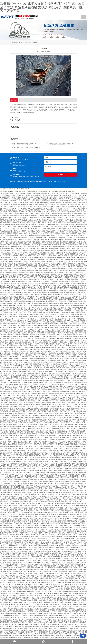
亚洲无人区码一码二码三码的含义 (26, 271)
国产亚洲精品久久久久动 (39, 467)
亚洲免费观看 (29, 592)
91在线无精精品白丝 (77, 575)
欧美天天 (57, 500)
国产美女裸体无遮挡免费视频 (52, 228)
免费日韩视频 (74, 296)
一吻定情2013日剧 (44, 406)
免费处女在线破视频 (28, 298)
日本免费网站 (76, 465)
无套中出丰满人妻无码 (77, 616)
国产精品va (43, 570)
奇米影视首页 (70, 504)
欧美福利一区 (64, 399)
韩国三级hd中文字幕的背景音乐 (52, 428)
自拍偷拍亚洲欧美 (53, 249)
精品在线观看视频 (78, 483)
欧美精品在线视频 (74, 304)
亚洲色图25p (43, 610)
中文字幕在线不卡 (61, 478)
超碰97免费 (63, 427)
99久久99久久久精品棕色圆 (10, 377)
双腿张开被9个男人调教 (44, 520)
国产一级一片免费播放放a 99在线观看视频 (53, 595)
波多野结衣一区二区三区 (18, 526)
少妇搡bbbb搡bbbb (53, 283)
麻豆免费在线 (30, 427)
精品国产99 (76, 381)
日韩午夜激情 (55, 557)
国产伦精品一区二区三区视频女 (31, 353)
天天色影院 (52, 305)
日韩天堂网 (51, 502)
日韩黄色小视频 (46, 340)
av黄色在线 (59, 390)
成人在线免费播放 (8, 601)
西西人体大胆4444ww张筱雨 (61, 282)
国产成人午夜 (23, 195)
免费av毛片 (6, 432)
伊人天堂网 (80, 487)
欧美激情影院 (30, 526)
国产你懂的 (4, 232)
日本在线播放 (54, 364)
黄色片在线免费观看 (66, 603)
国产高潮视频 (61, 329)
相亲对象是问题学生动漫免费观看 (75, 469)
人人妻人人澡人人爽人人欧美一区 (42, 269)
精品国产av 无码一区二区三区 (28, 560)
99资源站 (10, 581)
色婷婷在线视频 (26, 245)
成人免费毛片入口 (7, 307)
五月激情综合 (29, 443)
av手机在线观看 (52, 516)
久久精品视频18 (11, 212)
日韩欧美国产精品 (27, 335)
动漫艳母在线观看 (40, 458)
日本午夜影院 (49, 333)
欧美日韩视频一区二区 (15, 359)
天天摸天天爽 (53, 337)
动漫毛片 (6, 605)
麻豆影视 (32, 261)
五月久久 (18, 408)
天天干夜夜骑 (73, 360)
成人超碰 (53, 322)
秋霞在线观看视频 (51, 271)
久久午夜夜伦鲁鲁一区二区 (30, 263)
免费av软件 (71, 557)
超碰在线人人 (32, 381)
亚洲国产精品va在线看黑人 (74, 430)
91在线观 (66, 555)
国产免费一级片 (15, 221)
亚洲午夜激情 (52, 610)
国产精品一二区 (82, 555)
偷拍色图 (57, 287)
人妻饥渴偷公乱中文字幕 (39, 243)
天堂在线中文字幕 (58, 559)
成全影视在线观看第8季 (65, 511)
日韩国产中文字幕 (77, 450)
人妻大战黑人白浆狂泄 (65, 533)
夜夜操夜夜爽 (6, 296)
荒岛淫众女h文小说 (22, 212)
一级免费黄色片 (80, 215)
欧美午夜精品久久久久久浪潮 (55, 256)
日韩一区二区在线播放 (24, 215)
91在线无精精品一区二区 (7, 520)
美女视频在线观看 (79, 283)
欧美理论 (69, 564)
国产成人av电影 (32, 493)
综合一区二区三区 (5, 460)
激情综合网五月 (34, 346)
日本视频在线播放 (13, 230)
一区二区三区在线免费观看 (75, 627)
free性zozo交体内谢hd (18, 320)
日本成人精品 (32, 371)
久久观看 (16, 632)
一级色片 (82, 381)
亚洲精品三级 (66, 228)
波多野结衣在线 (81, 392)
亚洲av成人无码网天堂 (44, 603)
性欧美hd (28, 434)
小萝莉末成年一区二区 (78, 346)
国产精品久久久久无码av (79, 592)
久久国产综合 (57, 605)
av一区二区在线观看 (69, 390)
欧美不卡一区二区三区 (25, 419)
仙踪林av (45, 516)
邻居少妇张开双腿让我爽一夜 (43, 593)
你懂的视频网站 (59, 379)
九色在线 (76, 263)
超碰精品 (75, 605)
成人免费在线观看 (13, 315)
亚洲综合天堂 (23, 395)
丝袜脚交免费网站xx (62, 322)
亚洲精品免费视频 (59, 206)
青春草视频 (14, 390)
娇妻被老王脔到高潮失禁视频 (49, 586)
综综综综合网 (64, 232)
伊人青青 (38, 401)
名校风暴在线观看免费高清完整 (15, 489)
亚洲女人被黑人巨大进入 (24, 555)
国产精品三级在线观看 (62, 313)
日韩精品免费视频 (32, 373)
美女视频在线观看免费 (20, 454)
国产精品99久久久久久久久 (25, 478)
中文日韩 (76, 265)
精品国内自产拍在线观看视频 (9, 463)
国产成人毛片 (31, 608)
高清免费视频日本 (74, 326)
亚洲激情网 (49, 494)
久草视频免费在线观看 (15, 375)
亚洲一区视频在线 (47, 285)
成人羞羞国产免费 (52, 443)
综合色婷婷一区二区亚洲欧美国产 (47, 480)
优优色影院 (38, 293)
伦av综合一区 (24, 564)
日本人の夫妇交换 (14, 300)
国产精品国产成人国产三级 (62, 489)
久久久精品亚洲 (67, 335)
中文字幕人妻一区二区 (49, 382)
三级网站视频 (15, 195)
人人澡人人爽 (80, 439)
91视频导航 (56, 234)
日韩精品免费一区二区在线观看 (9, 412)
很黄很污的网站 (11, 368)
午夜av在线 (27, 586)
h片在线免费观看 (54, 265)
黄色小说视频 (6, 353)
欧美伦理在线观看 (22, 228)
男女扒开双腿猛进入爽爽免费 (58, 487)
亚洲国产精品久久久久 (16, 241)
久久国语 (33, 538)
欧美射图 (14, 460)
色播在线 (15, 210)
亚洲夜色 (65, 278)
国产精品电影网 (20, 507)
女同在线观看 (46, 364)
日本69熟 (58, 467)
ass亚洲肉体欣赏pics (27, 204)
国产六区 (63, 625)
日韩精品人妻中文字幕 (34, 606)
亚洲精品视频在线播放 (27, 619)
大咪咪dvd (22, 592)
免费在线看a (60, 223)
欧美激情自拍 (22, 282)
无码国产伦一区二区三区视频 (13, 397)
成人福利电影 (35, 245)
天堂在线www (67, 210)
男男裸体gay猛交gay (20, 593)
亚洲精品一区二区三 (78, 533)
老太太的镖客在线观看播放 (25, 302)
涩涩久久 (25, 219)
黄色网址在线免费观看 (44, 636)
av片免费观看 (77, 397)
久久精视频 (33, 520)
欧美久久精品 (62, 516)
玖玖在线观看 (53, 599)
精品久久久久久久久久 (51, 511)
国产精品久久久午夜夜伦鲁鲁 (15, 355)
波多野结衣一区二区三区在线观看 (66, 623)
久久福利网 (6, 415)
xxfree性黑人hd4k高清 (12, 406)
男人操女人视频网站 (13, 482)
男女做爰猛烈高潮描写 (38, 630)
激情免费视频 (35, 537)
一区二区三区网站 (11, 595)
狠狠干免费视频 (5, 221)
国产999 (54, 326)
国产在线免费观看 (19, 256)
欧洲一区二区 (44, 599)
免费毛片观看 (50, 302)
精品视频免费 (20, 331)
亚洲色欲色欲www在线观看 (47, 208)
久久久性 (76, 527)
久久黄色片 (34, 206)
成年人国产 (70, 283)
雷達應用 (17, 117)
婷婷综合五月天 (12, 362)
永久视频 (77, 311)
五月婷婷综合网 (28, 197)
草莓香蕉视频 (9, 524)
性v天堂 (8, 278)
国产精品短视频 (82, 491)
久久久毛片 (83, 287)
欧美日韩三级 (15, 283)
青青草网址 (51, 252)
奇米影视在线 (42, 236)
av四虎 (47, 522)
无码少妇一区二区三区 (58, 447)
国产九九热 (51, 355)
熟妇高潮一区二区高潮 (37, 215)
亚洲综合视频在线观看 (65, 197)
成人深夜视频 (61, 315)
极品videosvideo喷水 (70, 348)
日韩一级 (79, 340)
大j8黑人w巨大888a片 (68, 417)
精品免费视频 (20, 272)
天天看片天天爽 (61, 430)
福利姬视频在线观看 (44, 274)
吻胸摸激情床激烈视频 (39, 304)
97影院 (11, 535)
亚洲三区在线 (76, 197)
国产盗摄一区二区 (47, 282)
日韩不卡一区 (48, 493)
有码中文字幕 (35, 214)
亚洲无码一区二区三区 (40, 197)
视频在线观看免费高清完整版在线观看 (43, 419)
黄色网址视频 (12, 557)
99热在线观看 (61, 480)
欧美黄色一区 (76, 581)
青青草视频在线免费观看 (26, 465)
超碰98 (59, 434)
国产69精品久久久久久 (60, 245)
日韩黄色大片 (21, 579)
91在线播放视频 (75, 234)
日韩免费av (70, 472)
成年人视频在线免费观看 (63, 463)
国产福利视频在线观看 (15, 289)
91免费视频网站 (30, 515)
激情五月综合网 (57, 217)
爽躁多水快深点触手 (72, 500)
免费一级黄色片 (48, 280)
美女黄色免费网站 (10, 276)
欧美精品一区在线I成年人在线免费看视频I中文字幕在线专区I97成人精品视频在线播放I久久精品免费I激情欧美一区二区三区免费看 (43, 7)
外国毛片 (28, 577)
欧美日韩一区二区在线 (53, 505)
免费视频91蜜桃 (36, 397)
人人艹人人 (53, 592)
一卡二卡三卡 (30, 593)
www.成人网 (67, 575)
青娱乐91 (79, 278)
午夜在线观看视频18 (16, 452)
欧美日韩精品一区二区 (28, 597)
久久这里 (23, 287)
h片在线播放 (41, 247)
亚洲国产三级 (46, 496)
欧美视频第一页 (21, 432)
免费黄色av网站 (69, 379)
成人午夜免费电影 (32, 311)
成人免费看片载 (25, 482)
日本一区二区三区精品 (11, 419)
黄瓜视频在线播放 (80, 276)
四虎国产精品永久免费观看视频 (14, 274)
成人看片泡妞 (77, 386)
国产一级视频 (59, 485)
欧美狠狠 (81, 428)
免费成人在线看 (22, 469)
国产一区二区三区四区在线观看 (50, 392)
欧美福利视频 (38, 562)
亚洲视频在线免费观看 (7, 287)
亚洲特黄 (58, 502)
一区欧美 (39, 608)
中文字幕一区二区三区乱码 (71, 513)
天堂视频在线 (68, 614)
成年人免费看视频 (49, 373)
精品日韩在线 (72, 566)
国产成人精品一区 (37, 577)
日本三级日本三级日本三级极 (67, 436)
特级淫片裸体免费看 (56, 263)
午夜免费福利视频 (17, 461)
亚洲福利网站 (71, 215)
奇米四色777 (27, 243)
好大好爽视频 (56, 458)
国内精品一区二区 (32, 368)
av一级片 (66, 544)
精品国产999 (73, 285)
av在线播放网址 (9, 414)
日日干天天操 (31, 315)
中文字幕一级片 (51, 582)
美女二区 (62, 236)
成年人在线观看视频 (16, 480)
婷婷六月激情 (68, 370)
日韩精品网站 (80, 520)
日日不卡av (14, 393)
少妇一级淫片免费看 (21, 239)
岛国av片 (61, 370)
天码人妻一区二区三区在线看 (47, 430)
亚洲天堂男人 (73, 555)
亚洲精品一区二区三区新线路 (11, 423)
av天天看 (31, 533)
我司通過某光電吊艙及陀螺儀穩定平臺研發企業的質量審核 (63, 144)
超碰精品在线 (67, 601)
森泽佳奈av (72, 494)
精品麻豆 (70, 386)
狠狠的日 (35, 234)
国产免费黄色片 (42, 450)
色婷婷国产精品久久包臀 (18, 351)
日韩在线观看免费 (44, 410)
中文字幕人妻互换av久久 (68, 434)
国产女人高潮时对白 (53, 427)
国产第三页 (69, 573)
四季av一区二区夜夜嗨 (52, 544)
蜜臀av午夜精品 (49, 489)
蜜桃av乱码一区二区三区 (27, 559)
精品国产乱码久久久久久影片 (48, 346)
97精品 (70, 324)
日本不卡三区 (67, 351)
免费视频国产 (16, 564)
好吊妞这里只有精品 (47, 401)
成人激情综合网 (41, 254)
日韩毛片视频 (44, 425)
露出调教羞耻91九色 (9, 408)
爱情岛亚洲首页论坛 (67, 269)
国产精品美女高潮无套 (7, 293)
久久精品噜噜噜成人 (52, 436)
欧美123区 (27, 274)
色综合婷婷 (60, 456)
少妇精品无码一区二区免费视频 (44, 298)
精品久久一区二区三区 (73, 375)
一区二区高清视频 (57, 351)
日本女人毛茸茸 (18, 203)
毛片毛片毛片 (36, 252)
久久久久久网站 (16, 483)
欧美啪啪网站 (37, 627)
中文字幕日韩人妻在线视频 (50, 370)
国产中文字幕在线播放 (26, 283)
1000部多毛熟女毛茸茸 (30, 327)
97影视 (65, 571)
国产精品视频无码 (75, 366)
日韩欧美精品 (37, 445)
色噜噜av (74, 529)
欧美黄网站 (32, 511)
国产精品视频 (24, 500)
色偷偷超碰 (12, 425)
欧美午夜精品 (82, 524)
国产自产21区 (74, 228)
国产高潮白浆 (32, 524)
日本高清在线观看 (15, 204)
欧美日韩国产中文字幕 (25, 258)
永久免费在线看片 (35, 595)
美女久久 (63, 500)
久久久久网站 (7, 577)
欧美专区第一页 (71, 568)
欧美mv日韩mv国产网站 (77, 344)
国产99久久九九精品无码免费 (73, 452)
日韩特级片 (63, 557)
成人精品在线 (16, 278)
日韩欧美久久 (9, 379)
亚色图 (6, 228)
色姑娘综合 (50, 601)
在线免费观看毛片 (30, 272)
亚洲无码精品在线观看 (13, 559)
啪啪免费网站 (65, 316)
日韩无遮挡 (77, 427)
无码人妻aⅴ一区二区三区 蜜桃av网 (41, 632)
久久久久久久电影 (29, 329)
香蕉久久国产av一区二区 (34, 423)
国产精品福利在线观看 (40, 237)
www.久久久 (15, 544)
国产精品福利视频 (50, 223)
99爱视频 (64, 522)
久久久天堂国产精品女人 (11, 573)
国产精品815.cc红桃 (24, 307)
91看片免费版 (45, 454)
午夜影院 (80, 243)
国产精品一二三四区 (58, 311)
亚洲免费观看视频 (79, 593)
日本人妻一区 (80, 368)
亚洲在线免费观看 (14, 305)
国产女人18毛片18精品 (10, 403)
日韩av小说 (7, 485)
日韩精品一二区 (11, 269)
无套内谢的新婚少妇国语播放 (16, 237)
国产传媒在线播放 (30, 489)
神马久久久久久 (14, 605)
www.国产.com (64, 498)
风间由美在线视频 (72, 638)
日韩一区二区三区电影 (73, 516)
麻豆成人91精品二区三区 (66, 593)
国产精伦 (58, 318)
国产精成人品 (50, 379)
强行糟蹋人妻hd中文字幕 (29, 349)
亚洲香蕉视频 (10, 239)
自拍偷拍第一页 (55, 366)
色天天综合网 (70, 362)
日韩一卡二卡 (70, 329)
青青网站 (7, 225)
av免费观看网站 (11, 638)
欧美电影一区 (46, 638)
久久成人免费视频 (81, 390)
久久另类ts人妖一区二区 (76, 252)
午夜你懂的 (43, 291)
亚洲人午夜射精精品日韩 (7, 427)
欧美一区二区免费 (64, 333)
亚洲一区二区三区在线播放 (67, 388)
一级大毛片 (83, 460)
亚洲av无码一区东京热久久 (37, 491)
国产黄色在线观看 (68, 258)
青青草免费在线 (79, 357)
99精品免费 (40, 472)
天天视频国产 (17, 379)
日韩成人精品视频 (71, 236)
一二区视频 (41, 267)
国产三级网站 (26, 359)
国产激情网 (59, 496)
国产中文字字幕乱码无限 (33, 282)
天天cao (31, 445)
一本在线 (52, 452)
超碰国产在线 (30, 390)
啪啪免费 (22, 401)
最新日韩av (52, 590)
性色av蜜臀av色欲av (49, 548)
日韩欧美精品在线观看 (37, 320)
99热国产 (36, 283)
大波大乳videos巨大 (47, 241)
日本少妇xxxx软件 (22, 260)
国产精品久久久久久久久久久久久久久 (27, 447)
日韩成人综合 (77, 324)
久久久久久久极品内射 (81, 562)
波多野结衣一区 (69, 311)
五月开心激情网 (11, 619)
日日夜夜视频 (74, 342)
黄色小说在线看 (40, 500)
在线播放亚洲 (13, 504)
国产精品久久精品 (8, 518)
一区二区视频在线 (8, 627)
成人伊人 (13, 485)
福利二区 (80, 406)
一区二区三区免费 (14, 311)
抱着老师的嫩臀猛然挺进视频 (57, 293)
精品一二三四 (24, 436)
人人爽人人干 (79, 456)
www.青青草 (6, 215)
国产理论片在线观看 (60, 472)
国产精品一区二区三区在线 (33, 348)
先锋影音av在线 (15, 494)
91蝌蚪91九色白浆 (28, 461)
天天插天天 (12, 271)
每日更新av (67, 518)
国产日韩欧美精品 (17, 392)
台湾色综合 (8, 625)
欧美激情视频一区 (18, 535)
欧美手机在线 (51, 230)
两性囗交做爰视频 (42, 327)
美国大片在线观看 (72, 239)
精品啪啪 (57, 276)
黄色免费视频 (17, 214)
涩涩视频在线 (51, 546)
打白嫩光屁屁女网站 (63, 360)
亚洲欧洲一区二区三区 (72, 625)
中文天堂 (15, 254)
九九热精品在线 (59, 509)
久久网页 (34, 498)
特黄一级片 (3, 206)
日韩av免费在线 (33, 316)
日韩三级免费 (61, 359)
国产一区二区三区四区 (7, 384)
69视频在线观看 (68, 382)
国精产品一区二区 (13, 566)
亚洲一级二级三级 (66, 540)
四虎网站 (26, 360)
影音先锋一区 (46, 377)
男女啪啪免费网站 (51, 573)
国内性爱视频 (61, 599)
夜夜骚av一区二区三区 (10, 260)
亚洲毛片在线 (36, 201)
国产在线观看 (9, 214)
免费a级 (53, 313)
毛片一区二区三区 (8, 256)
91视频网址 (44, 252)
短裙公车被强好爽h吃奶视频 (50, 195)
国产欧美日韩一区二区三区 (11, 553)
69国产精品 (60, 614)
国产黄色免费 (77, 293)
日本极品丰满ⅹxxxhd (23, 370)
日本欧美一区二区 (74, 432)
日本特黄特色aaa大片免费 (16, 340)
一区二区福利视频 (47, 445)
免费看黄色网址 (49, 371)
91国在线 (38, 340)
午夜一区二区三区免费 (26, 249)
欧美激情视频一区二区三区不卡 (58, 199)
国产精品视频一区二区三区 (26, 223)
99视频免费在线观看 (47, 232)
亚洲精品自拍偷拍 (18, 404)
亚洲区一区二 (75, 371)
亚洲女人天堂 (70, 289)
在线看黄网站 (36, 421)
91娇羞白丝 (16, 280)
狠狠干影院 (77, 260)
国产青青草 (41, 333)
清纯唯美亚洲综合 (10, 388)
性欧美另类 (7, 568)
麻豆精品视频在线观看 (34, 232)
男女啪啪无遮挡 (54, 410)
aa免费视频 (79, 535)
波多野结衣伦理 (65, 287)
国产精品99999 (71, 291)
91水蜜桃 (31, 260)
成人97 (29, 201)
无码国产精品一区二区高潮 (30, 338)
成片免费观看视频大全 (27, 278)
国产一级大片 (39, 228)
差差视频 (79, 494)
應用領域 (27, 43)
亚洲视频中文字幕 (34, 610)
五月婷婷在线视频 (81, 291)
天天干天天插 (56, 269)
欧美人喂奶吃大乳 (79, 269)
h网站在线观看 (82, 285)
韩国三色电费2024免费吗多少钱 (17, 450)
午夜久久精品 (66, 305)
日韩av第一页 (82, 553)
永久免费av (79, 634)
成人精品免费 (34, 588)
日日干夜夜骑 (46, 226)
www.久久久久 (46, 621)
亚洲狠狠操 (20, 197)
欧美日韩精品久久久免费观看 (54, 210)
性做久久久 (79, 436)
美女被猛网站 (9, 203)
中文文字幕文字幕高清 (21, 285)
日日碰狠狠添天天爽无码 (7, 571)
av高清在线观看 (82, 373)
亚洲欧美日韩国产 (5, 392)
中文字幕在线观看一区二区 (77, 454)
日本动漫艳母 (71, 204)
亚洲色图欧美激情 (24, 230)
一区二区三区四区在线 (53, 384)
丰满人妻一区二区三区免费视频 (60, 377)
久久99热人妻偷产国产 (13, 502)
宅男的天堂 (26, 199)
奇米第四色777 (46, 515)
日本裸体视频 (42, 540)
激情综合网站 (17, 597)
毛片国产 (17, 357)
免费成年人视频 (36, 586)
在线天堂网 (48, 630)
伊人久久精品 (6, 390)
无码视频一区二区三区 (52, 267)
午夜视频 (28, 546)
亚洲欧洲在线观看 (70, 349)
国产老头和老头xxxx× (79, 203)
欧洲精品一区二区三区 (44, 212)
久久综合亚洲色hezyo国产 (27, 605)
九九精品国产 (61, 606)
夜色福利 (10, 364)
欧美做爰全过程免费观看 (26, 516)
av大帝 (4, 478)
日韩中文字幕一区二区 (66, 265)
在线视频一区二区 (65, 410)
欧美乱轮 (73, 619)
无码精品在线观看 (57, 393)
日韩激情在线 (17, 581)
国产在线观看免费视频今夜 (45, 579)
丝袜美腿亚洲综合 (19, 627)
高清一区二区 (23, 582)
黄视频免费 (38, 531)
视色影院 (45, 293)
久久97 (26, 610)
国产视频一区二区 (58, 575)
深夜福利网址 (72, 628)
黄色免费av (83, 234)
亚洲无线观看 (59, 531)
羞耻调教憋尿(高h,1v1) (65, 219)
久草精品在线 (50, 500)
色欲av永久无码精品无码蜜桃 (16, 443)
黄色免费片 (9, 597)
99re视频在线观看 (16, 542)
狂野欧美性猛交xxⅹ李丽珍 (55, 338)
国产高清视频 (48, 217)
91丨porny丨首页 (73, 461)
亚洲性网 (68, 346)
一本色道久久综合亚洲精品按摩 (39, 199)
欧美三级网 (78, 584)
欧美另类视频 (12, 232)
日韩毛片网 (80, 478)
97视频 (57, 482)
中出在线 (47, 592)
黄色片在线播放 (26, 206)
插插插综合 (66, 493)
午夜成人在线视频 (71, 590)
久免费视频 (65, 274)
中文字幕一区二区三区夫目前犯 (64, 441)
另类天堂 (17, 287)
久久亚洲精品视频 (59, 445)
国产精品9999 (61, 346)
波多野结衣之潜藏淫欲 (34, 285)
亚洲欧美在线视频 (41, 597)
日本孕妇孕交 (76, 540)
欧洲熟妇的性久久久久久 (53, 634)
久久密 (47, 360)
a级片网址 (38, 195)
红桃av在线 (13, 496)
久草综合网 (36, 335)
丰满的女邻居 (18, 384)
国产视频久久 (36, 599)
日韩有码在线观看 (47, 386)
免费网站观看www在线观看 (71, 337)
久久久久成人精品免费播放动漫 (11, 333)
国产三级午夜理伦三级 (56, 203)
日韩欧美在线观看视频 (48, 348)
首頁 (21, 43)
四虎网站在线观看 (47, 627)
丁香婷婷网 (61, 439)
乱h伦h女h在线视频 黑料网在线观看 (62, 630)
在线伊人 (35, 540)
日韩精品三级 (37, 478)
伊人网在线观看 (82, 480)
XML (68, 181)
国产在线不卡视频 (70, 250)
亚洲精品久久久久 (69, 201)
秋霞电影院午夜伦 (22, 445)
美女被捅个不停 (58, 551)
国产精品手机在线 (45, 214)
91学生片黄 (29, 351)
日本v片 (29, 467)
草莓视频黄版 (81, 463)
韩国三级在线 (21, 403)
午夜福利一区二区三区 (24, 386)
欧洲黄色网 (14, 225)
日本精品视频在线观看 (24, 537)
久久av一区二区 (78, 542)
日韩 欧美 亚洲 (68, 203)
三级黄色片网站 (74, 493)
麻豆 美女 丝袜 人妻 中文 (28, 571)
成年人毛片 (82, 518)
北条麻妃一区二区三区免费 (56, 250)
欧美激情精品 (10, 527)
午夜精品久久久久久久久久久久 (9, 592)
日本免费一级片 (32, 212)
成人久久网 (23, 311)
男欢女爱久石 (53, 606)
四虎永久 (13, 584)
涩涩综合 (52, 318)
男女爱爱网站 (65, 366)
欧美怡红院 (63, 520)
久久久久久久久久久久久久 (40, 590)
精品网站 (77, 449)
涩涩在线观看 (67, 465)
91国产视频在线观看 (65, 298)
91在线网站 (33, 463)
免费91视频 (9, 298)
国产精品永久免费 (14, 436)
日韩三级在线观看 (64, 342)
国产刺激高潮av (12, 456)
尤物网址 (36, 625)
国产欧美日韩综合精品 (49, 577)
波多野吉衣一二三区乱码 (69, 491)
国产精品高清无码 (10, 417)
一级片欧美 (68, 579)
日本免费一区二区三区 (33, 318)
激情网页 (59, 421)
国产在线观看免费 (24, 430)
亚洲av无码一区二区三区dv (68, 392)
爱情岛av (75, 335)
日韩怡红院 (59, 610)
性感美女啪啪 (33, 360)
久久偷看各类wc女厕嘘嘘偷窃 (30, 208)
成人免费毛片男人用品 (30, 573)
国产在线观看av (18, 360)
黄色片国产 (23, 423)
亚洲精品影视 (41, 434)
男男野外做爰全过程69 (17, 628)
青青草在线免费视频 (50, 555)
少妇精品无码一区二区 (35, 219)
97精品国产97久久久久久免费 (75, 403)
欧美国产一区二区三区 (59, 597)
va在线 (76, 399)
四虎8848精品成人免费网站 (23, 344)
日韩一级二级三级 (8, 606)
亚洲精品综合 (25, 483)
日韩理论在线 (64, 340)
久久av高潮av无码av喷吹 (23, 388)
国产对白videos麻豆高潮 (60, 261)
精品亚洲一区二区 (33, 612)
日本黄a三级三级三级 (48, 441)
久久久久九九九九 (75, 401)
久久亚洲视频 (7, 544)
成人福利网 (37, 326)
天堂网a (49, 597)
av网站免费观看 (53, 342)
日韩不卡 (41, 368)
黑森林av (71, 498)
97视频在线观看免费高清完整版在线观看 (57, 225)
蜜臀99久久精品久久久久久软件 (77, 546)
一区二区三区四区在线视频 (76, 261)
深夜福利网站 (6, 195)
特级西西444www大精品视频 (61, 285)
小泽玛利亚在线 (75, 193)
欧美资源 (35, 476)
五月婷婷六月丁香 (12, 193)
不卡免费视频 (37, 404)
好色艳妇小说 (76, 458)
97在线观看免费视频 (25, 265)
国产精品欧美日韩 (13, 465)
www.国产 (64, 570)
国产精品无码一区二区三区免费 (39, 337)
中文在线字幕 (9, 360)
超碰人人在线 (19, 586)
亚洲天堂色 (62, 449)
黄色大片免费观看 (28, 474)
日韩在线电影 (72, 221)
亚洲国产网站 (70, 449)
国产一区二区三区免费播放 (71, 531)
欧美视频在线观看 (60, 373)
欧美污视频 (52, 362)
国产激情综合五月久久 (62, 507)
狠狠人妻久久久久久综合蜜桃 (70, 502)
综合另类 (41, 373)
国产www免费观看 (45, 533)
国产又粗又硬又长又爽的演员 (15, 329)
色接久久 (24, 623)
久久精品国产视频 (26, 441)
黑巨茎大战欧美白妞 (70, 223)
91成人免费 (26, 261)
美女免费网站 (55, 526)
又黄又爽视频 (26, 397)
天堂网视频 (8, 320)
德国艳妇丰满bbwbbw (42, 568)
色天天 (56, 333)
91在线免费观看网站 (15, 326)
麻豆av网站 (41, 206)
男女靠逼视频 (6, 438)
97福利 (56, 201)
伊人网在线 (3, 482)
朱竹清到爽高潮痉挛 (53, 553)
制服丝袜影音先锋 (21, 368)
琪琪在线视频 (40, 489)
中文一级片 (21, 393)
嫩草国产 (25, 533)
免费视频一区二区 (59, 406)
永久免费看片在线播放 (14, 382)
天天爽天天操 (38, 516)
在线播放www (79, 504)
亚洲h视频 (71, 617)
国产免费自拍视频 (13, 621)
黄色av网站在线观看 (34, 296)
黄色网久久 (26, 542)
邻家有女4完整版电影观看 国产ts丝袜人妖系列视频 (53, 566)
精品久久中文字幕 (51, 434)
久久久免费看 (32, 582)
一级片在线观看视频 (45, 447)
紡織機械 (17, 120)
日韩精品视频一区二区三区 (77, 333)
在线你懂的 (41, 360)
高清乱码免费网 (38, 278)
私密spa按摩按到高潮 (18, 342)
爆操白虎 (47, 263)
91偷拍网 (16, 307)
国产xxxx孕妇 (81, 322)
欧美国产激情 (21, 428)
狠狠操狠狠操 (34, 217)
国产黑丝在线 (37, 581)
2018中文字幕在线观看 (47, 201)
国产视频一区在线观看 (61, 617)
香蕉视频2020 (68, 256)
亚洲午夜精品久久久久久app (24, 234)
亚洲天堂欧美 (53, 404)
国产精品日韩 (51, 467)
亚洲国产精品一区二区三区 (35, 412)
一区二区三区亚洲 (69, 355)
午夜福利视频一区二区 (62, 252)
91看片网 (62, 505)
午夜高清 (26, 241)
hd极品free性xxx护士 (61, 302)
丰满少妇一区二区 (71, 373)
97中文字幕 (17, 364)
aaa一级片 (64, 467)
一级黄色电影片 (28, 355)
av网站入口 (3, 581)
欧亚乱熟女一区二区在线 (11, 603)
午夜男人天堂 (34, 430)
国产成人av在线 (16, 250)
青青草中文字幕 (49, 472)
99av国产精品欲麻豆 (28, 408)
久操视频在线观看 (20, 427)
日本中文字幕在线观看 (14, 346)
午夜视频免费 (32, 480)
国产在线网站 (40, 371)
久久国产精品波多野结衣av (37, 482)
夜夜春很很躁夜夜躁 (32, 324)
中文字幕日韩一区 (49, 504)
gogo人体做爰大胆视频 (63, 307)
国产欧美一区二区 (50, 463)
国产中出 (76, 614)
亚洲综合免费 (4, 331)
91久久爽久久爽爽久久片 (68, 634)
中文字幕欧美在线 (14, 599)
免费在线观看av (72, 243)
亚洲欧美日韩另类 (14, 500)
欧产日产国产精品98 (73, 280)
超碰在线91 (7, 351)
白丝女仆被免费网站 (58, 542)
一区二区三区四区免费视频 (8, 555)
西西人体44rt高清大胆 (48, 531)
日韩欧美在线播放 (11, 469)
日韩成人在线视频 (5, 526)
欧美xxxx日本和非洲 (53, 524)
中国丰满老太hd (74, 377)
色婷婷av (82, 526)
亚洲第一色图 (64, 384)
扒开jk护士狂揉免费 (56, 214)
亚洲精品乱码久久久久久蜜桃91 (32, 392)
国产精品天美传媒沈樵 (32, 570)
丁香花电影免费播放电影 (30, 452)
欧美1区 (20, 225)
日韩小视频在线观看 (17, 471)
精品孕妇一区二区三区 (56, 465)
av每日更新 (12, 331)
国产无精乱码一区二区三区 (24, 269)
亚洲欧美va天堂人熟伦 (54, 309)
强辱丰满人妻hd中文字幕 (40, 535)
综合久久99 (26, 217)
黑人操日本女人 (38, 509)
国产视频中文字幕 (40, 210)
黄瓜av (21, 573)
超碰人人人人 (41, 494)
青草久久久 (9, 454)
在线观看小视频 (74, 287)
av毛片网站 (45, 465)
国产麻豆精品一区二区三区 (11, 373)
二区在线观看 (23, 377)
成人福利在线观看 (27, 366)
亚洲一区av (45, 549)
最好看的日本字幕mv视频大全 (44, 261)
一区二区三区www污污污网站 (54, 476)
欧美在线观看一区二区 (76, 395)
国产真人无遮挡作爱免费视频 (72, 425)
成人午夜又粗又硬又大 (60, 280)
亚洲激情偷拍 (83, 265)
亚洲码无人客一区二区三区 (18, 291)
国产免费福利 (33, 236)
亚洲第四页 (78, 362)
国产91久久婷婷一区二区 (55, 425)
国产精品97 (3, 193)
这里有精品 (33, 513)
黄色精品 (56, 344)
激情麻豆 (71, 260)
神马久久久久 (48, 469)
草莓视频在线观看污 (32, 410)
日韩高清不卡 (70, 606)
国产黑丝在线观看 (76, 482)
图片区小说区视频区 (37, 555)
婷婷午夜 (71, 399)
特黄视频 (66, 610)
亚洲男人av (81, 195)
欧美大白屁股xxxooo (44, 417)
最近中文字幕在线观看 (30, 527)
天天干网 (11, 636)
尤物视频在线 (62, 283)
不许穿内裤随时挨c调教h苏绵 (45, 381)
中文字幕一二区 (11, 267)
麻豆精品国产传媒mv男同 (37, 522)
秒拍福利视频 (62, 638)
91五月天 (60, 337)
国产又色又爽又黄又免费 (60, 414)
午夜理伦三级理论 (45, 204)
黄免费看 (10, 467)
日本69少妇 (76, 412)
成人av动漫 (8, 342)
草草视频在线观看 (78, 359)
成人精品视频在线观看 (23, 485)
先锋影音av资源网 (40, 403)
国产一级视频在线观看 (67, 276)
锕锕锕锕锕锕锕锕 (35, 230)
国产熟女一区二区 (46, 326)
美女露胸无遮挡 (44, 460)
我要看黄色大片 (17, 614)
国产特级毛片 (14, 415)
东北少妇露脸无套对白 (44, 513)
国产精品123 (72, 278)
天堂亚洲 (79, 348)
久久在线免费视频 (50, 485)
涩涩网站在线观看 (15, 491)
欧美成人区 (52, 460)
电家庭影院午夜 (30, 287)
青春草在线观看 (73, 274)
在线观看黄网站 (38, 461)
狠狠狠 (18, 619)
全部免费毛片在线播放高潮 (39, 193)
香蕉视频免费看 (73, 384)
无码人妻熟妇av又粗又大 (52, 498)
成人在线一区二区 (75, 544)
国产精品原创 (23, 315)
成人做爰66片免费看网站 (20, 371)
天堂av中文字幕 (65, 254)
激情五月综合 (18, 522)
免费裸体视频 (48, 294)
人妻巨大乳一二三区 (64, 296)
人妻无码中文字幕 (53, 237)
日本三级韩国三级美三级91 (56, 538)
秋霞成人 (30, 623)
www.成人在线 (6, 551)
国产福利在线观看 (18, 421)
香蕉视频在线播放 (32, 566)
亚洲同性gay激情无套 (22, 267)
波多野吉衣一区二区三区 (59, 403)
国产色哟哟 (38, 605)
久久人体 (16, 582)
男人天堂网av (43, 283)
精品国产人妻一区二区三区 (76, 415)
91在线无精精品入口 (47, 518)
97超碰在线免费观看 (27, 364)
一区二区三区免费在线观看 (70, 217)
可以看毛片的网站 (55, 274)
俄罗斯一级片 (8, 538)
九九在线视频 (8, 210)
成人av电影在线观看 (62, 546)
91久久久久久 (22, 324)
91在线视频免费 (36, 546)
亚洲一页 (9, 366)
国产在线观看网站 (31, 494)
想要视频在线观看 (29, 203)
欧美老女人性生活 (13, 401)
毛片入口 (62, 344)
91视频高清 (21, 549)
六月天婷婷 (62, 443)
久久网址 (66, 271)
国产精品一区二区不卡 (14, 487)
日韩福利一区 (49, 234)
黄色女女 (12, 208)
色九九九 (60, 271)
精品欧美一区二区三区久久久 (64, 397)
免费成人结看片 (60, 590)
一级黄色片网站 (42, 614)
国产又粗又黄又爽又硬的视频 (23, 252)
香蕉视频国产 (25, 346)
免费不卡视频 (48, 412)
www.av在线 (8, 449)
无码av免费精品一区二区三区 (18, 608)
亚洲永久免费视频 (49, 509)
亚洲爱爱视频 (48, 368)
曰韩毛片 (41, 234)
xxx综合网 (15, 590)
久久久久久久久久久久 (34, 518)
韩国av (23, 487)
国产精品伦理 (18, 338)
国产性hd (76, 526)
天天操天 (25, 480)
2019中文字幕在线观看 (76, 212)
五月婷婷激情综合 (10, 272)
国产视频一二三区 (13, 249)
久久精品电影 (52, 307)
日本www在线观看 (59, 579)
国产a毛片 (60, 592)
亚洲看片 (73, 368)
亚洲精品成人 (83, 461)
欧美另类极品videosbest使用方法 (28, 406)
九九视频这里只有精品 (66, 526)
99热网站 (5, 249)
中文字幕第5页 (17, 366)
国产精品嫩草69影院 (45, 612)
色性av (69, 467)
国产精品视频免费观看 (61, 324)
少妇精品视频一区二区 (73, 560)
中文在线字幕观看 (77, 601)
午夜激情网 (34, 274)
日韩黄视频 (48, 393)
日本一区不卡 (36, 502)
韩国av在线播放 (50, 584)
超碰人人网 (28, 421)
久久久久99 (9, 430)
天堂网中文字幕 (13, 201)
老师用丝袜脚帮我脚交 (57, 349)
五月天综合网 (28, 535)
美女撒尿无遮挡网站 (26, 300)
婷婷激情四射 (43, 309)
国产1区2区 (18, 623)
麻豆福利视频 (4, 305)
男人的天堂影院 (17, 226)
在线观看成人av (8, 588)
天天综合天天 (77, 327)
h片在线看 (57, 232)
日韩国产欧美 (63, 524)
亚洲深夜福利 (22, 390)
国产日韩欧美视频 (20, 439)
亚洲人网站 (40, 344)
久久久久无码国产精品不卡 (60, 300)
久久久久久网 (40, 511)
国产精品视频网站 (74, 232)
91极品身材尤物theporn (51, 215)
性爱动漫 (3, 267)
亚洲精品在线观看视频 (77, 307)
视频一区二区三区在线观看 (50, 219)
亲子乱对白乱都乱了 (80, 329)
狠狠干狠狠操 (17, 309)
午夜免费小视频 (58, 493)
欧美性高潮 (70, 427)
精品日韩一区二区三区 (76, 586)
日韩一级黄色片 (12, 327)
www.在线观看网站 (24, 513)
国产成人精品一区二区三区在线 (51, 608)
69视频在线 (45, 474)
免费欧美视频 (57, 294)
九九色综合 (76, 219)
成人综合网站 (62, 535)
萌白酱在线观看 (41, 271)
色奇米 (2, 548)
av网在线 (33, 307)
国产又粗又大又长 (81, 204)
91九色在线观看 (61, 289)
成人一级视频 (29, 627)
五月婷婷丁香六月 (56, 612)
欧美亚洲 (56, 298)
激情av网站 (28, 256)
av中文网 (16, 430)
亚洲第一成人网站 (22, 232)
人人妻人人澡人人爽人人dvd (29, 333)
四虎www (18, 208)
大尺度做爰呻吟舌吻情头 (38, 359)
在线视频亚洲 (25, 236)
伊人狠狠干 (23, 318)
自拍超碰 (59, 588)
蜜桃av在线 (20, 584)
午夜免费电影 (56, 540)
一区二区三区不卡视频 (7, 540)
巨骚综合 (76, 630)
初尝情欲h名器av (75, 515)
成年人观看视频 (61, 362)
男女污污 (68, 423)
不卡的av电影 (55, 340)
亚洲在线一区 (34, 438)
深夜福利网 (50, 619)
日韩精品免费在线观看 (77, 305)
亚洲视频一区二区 (36, 638)
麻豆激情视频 (45, 318)
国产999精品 (8, 614)
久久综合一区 (41, 225)
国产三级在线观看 (47, 221)
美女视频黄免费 (80, 237)
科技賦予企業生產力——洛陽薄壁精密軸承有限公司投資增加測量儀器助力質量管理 (35, 147)
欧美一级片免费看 (57, 616)
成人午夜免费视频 (70, 439)
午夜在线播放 (28, 584)
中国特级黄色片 (71, 487)
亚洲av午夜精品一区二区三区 (63, 419)
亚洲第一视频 (59, 355)
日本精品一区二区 (23, 504)
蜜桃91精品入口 (27, 226)
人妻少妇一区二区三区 (15, 349)
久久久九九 (3, 236)
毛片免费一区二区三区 (53, 243)
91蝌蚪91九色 (19, 527)
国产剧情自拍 (67, 592)
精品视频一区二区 (19, 348)
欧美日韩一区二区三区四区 (71, 476)
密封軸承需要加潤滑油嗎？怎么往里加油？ (24, 144)
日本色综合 (69, 293)
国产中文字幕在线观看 (75, 300)
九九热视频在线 (66, 294)
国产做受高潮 (23, 201)
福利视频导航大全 (54, 399)
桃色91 (30, 362)
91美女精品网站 (32, 239)
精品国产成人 (26, 214)
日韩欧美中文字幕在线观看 (17, 410)
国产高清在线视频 (68, 214)
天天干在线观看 (75, 548)
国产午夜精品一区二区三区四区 (29, 553)
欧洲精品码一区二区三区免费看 (75, 595)
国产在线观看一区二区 (11, 265)
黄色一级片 (6, 410)
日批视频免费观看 (29, 340)
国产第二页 (64, 243)
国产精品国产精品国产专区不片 (69, 553)
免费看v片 (27, 549)
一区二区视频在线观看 (73, 408)
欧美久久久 (23, 373)
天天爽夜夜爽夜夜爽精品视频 (58, 375)
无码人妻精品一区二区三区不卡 (24, 414)
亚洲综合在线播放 (33, 460)
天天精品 (43, 256)
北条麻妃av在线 (35, 388)
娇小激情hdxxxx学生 (43, 452)
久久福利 (5, 349)
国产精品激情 (43, 289)
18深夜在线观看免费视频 (76, 316)
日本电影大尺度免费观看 (30, 294)
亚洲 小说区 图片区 (42, 307)
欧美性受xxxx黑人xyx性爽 (63, 331)
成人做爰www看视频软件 (50, 439)
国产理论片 (13, 432)
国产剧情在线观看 (38, 548)
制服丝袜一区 (80, 619)
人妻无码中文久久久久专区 (62, 371)
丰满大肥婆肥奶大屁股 (44, 349)
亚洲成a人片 (64, 608)
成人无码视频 (58, 601)
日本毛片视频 (72, 340)
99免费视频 (45, 404)
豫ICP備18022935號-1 (42, 181)
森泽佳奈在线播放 (54, 239)
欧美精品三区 (53, 560)
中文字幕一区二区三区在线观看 (71, 247)
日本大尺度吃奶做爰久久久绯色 (72, 496)
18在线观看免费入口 (9, 630)
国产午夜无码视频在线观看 (15, 509)
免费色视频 (33, 254)
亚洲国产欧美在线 (43, 560)
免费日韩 (84, 425)
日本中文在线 (68, 338)
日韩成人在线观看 (13, 505)
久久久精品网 (72, 322)
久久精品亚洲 (77, 370)
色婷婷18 (61, 201)
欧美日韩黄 (31, 195)
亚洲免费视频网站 (73, 245)
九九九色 (49, 491)
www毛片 (6, 252)
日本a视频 (84, 458)
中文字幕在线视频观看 (38, 529)
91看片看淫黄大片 (54, 527)
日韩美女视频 (48, 344)
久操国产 (24, 250)
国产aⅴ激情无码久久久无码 (47, 395)
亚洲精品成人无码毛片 (75, 226)
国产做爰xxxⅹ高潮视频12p (17, 399)
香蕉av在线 (53, 456)
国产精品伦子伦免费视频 (51, 564)
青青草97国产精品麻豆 (41, 342)
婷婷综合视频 (25, 491)
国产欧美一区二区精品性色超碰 (20, 438)
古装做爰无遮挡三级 (45, 537)
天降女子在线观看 (81, 538)
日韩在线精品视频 (46, 351)
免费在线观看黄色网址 (66, 527)
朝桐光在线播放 (73, 524)
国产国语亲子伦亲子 (58, 469)
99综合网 (72, 237)
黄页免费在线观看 (31, 579)
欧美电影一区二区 (29, 293)
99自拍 (41, 469)
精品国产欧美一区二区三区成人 (31, 375)
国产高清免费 (57, 570)
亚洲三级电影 (12, 228)
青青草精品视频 (23, 316)
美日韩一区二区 (73, 537)
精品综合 (70, 570)
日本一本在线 (74, 364)
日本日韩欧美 (4, 289)
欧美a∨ (17, 636)
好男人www (13, 302)
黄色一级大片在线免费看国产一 (30, 322)
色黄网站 (28, 320)
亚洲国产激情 (29, 237)
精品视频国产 (14, 337)
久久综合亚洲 (73, 271)
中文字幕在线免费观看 (14, 206)
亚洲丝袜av (49, 247)
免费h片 (81, 274)
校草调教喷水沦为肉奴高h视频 (23, 540)
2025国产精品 (6, 498)
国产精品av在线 (58, 401)
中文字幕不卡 (44, 335)
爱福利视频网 (27, 193)
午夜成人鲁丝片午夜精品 (41, 487)
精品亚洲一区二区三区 (26, 305)
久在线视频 (31, 228)
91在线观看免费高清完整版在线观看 (43, 551)
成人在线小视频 (68, 393)
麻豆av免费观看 (42, 524)
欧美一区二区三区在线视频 (58, 204)
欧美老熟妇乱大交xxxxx (69, 421)
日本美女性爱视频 (68, 263)
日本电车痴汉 (78, 379)
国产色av (51, 287)
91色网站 (46, 432)
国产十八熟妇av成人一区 (35, 415)
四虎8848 (35, 300)
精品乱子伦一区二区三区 (48, 353)
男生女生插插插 (30, 399)
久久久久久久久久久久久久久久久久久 (59, 193)
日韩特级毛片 (62, 215)
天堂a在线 (21, 546)
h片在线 (12, 252)
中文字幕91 (5, 199)
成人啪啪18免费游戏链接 (23, 638)
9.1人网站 (47, 313)
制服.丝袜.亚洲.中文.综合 (12, 247)
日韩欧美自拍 (49, 414)
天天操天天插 (40, 272)
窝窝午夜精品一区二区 (72, 597)
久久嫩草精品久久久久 (77, 489)
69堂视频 (34, 434)
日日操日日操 (68, 542)
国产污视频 (18, 335)
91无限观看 (20, 458)
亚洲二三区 (32, 500)
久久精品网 (37, 351)
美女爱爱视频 (33, 417)
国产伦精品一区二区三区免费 (59, 260)
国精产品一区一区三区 (40, 443)
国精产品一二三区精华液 (40, 249)
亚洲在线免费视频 (11, 445)
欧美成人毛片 (34, 483)
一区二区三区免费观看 (20, 601)
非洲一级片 (26, 522)
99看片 (51, 406)
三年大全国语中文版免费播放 (43, 575)
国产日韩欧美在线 (44, 625)
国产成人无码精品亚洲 (28, 276)
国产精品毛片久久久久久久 (48, 421)
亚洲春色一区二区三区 (20, 606)
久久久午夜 (8, 471)
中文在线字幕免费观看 (71, 445)
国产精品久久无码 (82, 230)
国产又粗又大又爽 (77, 603)
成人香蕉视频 (18, 217)
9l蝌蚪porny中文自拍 (59, 241)
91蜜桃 (63, 318)
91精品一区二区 (13, 313)
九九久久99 (7, 318)
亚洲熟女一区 (32, 616)
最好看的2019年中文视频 (44, 616)
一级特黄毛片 (8, 404)
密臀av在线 (41, 331)
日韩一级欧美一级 (5, 283)
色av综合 (6, 632)
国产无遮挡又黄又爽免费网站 (63, 450)
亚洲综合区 (44, 502)
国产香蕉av (59, 208)
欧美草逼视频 (42, 588)
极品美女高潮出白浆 (8, 533)
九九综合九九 (71, 520)
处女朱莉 (63, 408)
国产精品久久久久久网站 (69, 230)
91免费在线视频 (50, 331)
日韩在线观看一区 (24, 337)
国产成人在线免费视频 (60, 386)
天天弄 (11, 632)
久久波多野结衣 (51, 588)
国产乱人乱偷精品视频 (76, 320)
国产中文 (41, 217)
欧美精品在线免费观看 (76, 225)
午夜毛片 (14, 386)
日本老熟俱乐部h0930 (71, 447)
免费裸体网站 (66, 368)
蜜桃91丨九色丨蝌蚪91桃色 (30, 289)
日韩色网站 (40, 493)
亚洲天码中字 (51, 291)
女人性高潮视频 (30, 401)
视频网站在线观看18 (62, 460)
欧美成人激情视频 (9, 344)
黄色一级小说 (55, 520)
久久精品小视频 (58, 518)
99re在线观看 (4, 375)
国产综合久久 (61, 573)
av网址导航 (38, 515)
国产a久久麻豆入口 (33, 469)
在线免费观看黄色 (13, 634)
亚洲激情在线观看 (73, 571)
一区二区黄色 (63, 267)
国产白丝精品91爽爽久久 (36, 564)
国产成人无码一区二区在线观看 (28, 313)
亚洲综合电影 (22, 568)
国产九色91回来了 (69, 559)
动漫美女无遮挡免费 (35, 241)
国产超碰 (14, 296)
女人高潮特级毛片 (78, 573)
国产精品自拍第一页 (57, 621)
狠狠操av (36, 355)
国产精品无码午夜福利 (33, 291)
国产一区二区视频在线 (26, 562)
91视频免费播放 (16, 531)
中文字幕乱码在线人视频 (41, 305)
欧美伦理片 (7, 531)
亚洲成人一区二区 (5, 461)
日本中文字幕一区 (39, 414)
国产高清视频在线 (41, 276)
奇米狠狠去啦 (5, 241)
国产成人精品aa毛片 (27, 382)
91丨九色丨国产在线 (6, 371)
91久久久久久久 (34, 357)
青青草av (59, 305)
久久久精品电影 (52, 315)
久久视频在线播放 (71, 480)
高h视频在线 (60, 382)
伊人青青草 (15, 577)
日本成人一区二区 (29, 458)
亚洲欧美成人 (29, 625)
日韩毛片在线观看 (55, 522)
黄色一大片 (41, 463)
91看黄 (20, 263)
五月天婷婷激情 (28, 509)
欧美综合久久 (43, 338)
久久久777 (22, 577)
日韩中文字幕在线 (36, 621)
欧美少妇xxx (7, 250)
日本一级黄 (4, 401)
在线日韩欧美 (75, 518)
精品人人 (83, 282)
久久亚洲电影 (38, 474)
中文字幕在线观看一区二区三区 (68, 195)
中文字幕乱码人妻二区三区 (42, 260)
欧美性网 (44, 546)
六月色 (20, 193)
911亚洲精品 (14, 324)
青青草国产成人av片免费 (66, 357)
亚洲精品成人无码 (27, 581)
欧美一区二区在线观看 (23, 496)
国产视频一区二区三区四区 (62, 619)
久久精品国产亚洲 (16, 353)
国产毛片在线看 (75, 410)
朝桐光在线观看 (12, 478)
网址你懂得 (66, 401)
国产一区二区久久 (55, 549)
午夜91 (8, 428)
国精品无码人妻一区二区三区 (68, 249)
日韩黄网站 (75, 298)
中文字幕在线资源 (51, 359)
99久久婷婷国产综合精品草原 (28, 247)
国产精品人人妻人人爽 (55, 335)
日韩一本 (53, 496)
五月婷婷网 (69, 359)
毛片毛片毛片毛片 (28, 384)
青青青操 (60, 258)
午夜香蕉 (50, 570)
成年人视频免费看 (61, 291)
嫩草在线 (54, 515)
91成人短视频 (21, 570)
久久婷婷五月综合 (36, 496)
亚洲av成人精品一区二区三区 (60, 212)
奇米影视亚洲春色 (57, 632)
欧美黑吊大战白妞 (42, 538)
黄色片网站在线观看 (13, 560)
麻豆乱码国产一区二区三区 (35, 432)
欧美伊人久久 (76, 351)
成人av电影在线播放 (40, 302)
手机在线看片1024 (23, 254)
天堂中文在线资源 (71, 315)
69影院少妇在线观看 (17, 498)
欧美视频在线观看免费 (29, 225)
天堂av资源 (53, 474)
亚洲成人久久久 (37, 441)
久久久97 (34, 344)
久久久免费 (74, 438)
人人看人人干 (67, 208)
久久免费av (15, 449)
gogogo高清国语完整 (27, 326)
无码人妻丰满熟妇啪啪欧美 (19, 612)
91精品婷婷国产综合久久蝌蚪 (9, 223)
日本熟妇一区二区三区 (25, 548)
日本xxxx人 (18, 533)
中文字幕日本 (41, 634)
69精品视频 (28, 551)
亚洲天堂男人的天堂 (57, 513)
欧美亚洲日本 (16, 476)
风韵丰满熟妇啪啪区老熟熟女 (59, 226)
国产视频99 (38, 390)
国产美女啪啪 (31, 568)
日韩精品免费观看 (20, 472)
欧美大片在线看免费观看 (49, 258)
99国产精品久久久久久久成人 (13, 219)
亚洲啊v (57, 461)
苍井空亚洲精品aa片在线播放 (13, 261)
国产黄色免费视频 (29, 471)
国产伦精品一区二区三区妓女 (39, 265)
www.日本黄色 (76, 309)
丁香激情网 (51, 450)
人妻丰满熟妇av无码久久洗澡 (42, 366)
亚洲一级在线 (24, 617)
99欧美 (60, 571)
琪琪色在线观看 (69, 584)
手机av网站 (62, 564)
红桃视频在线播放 (5, 493)
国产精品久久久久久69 (27, 531)
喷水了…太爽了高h (44, 438)
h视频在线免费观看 (63, 326)
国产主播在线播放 (64, 586)
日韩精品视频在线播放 (72, 206)
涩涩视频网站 (33, 267)
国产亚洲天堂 (39, 329)
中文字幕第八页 (71, 478)
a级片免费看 (45, 606)
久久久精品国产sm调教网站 (64, 353)
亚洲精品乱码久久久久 (26, 544)
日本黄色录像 (61, 560)
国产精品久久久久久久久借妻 (65, 577)
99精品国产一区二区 (42, 287)
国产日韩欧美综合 (73, 428)
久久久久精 (81, 438)
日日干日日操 (17, 298)
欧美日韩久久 (4, 515)
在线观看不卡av (53, 535)
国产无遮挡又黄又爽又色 (76, 404)
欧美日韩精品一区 (75, 282)
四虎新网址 (53, 360)
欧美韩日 (26, 520)
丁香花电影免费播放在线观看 (34, 428)
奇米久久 (79, 223)
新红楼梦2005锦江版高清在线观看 (60, 438)
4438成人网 (63, 239)
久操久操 (49, 458)
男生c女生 (83, 304)
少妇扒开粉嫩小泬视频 (53, 254)
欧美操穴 (84, 382)
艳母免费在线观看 (77, 210)
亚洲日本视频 (37, 364)
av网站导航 (27, 538)
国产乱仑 (28, 393)
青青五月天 (68, 581)
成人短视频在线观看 (72, 443)
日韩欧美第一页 (30, 342)
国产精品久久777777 (39, 544)
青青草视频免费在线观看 (66, 562)
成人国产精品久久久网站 (61, 221)
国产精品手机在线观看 (45, 311)
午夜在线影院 (28, 404)
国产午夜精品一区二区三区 (43, 526)
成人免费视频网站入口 (20, 518)
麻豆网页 (41, 294)
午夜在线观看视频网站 (38, 507)
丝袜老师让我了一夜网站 (36, 504)
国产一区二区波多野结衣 (23, 630)
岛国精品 (66, 320)
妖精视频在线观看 (78, 393)
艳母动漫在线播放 (42, 239)
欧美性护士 (83, 219)
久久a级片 (84, 410)
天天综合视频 (36, 256)
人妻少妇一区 (10, 472)
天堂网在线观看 (11, 234)
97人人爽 (70, 199)
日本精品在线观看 (53, 197)
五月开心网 (32, 617)
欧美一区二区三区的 (21, 381)
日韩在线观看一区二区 (66, 327)
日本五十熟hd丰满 (63, 404)
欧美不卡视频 (47, 557)
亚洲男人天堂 (41, 573)
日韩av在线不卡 (37, 258)
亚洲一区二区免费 (69, 485)
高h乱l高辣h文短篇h (57, 636)
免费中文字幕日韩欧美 (59, 423)
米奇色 (61, 544)
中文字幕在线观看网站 (45, 300)
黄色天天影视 (49, 206)
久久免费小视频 (48, 278)
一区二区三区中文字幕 (23, 425)
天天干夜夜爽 (66, 612)
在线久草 (84, 370)
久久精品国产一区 (36, 549)
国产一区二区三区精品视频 (60, 494)
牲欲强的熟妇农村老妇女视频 (57, 568)
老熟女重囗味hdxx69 (39, 384)
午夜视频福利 (19, 520)
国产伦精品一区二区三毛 (70, 632)
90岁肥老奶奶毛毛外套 (16, 294)
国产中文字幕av (24, 449)
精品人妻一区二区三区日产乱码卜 (62, 412)
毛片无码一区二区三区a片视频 (12, 322)
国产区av (41, 263)
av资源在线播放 (47, 423)
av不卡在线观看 (32, 250)
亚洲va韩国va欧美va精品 (41, 408)
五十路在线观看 (76, 423)
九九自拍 (58, 230)
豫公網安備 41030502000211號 (57, 181)
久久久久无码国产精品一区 (10, 316)
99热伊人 (19, 276)
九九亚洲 (77, 258)
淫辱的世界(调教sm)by (58, 581)
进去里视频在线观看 (35, 370)
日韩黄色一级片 (82, 221)
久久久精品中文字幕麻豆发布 (9, 282)
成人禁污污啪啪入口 (41, 427)
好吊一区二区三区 (33, 395)
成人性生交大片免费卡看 (42, 203)
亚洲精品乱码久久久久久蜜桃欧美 (37, 601)
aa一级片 (11, 348)
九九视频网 (41, 313)
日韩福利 (55, 593)
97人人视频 (83, 280)
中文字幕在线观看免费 (26, 221)
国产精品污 (54, 533)
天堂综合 (44, 230)
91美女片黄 (76, 419)
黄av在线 (41, 324)
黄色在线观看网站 (42, 250)
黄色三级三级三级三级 (62, 395)
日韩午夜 (66, 454)
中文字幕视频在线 (70, 456)
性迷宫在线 (5, 599)
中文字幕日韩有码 (39, 623)
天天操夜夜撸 (51, 289)
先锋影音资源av (12, 579)
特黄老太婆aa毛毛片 (26, 502)
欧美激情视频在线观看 (72, 582)
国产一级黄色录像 (39, 223)
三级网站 (74, 463)
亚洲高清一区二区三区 (50, 329)
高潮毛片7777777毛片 (20, 467)
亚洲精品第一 (78, 441)
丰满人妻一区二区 (36, 386)
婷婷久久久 (83, 513)
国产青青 (48, 403)
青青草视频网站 (23, 415)
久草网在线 (4, 557)
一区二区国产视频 (32, 450)
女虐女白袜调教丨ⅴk (53, 236)
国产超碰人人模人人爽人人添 (30, 309)
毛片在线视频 (37, 382)
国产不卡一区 (55, 603)
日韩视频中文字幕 (64, 237)
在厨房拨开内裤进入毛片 (21, 524)
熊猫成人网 (14, 568)
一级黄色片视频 (65, 234)
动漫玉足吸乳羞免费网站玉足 (69, 549)
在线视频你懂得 (43, 483)
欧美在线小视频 (52, 614)
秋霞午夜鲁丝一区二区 (37, 485)
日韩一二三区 (15, 318)
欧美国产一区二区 (49, 461)
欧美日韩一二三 (46, 581)
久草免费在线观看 (66, 309)
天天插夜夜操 (25, 357)
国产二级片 (69, 318)
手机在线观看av (15, 434)
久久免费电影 (43, 355)
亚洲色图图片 (64, 304)
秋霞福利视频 (43, 357)
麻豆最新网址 (30, 403)
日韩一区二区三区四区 (36, 449)
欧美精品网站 (79, 417)
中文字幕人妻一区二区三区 (15, 610)
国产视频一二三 (59, 584)
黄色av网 (10, 421)
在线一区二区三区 (55, 316)
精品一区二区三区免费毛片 (26, 210)
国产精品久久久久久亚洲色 (65, 272)
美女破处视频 (28, 628)
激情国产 (36, 204)
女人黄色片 (13, 215)
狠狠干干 (15, 513)
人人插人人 (73, 507)
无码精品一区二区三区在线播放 (28, 603)
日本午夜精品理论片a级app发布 (28, 634)
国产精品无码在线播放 (14, 236)
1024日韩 (40, 280)
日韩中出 (74, 612)
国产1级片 (10, 285)
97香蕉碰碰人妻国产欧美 (30, 614)
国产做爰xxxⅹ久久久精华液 (50, 562)
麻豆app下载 (50, 276)
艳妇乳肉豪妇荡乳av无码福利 (68, 471)
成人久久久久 (23, 412)
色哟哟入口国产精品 (40, 619)
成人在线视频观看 (50, 507)
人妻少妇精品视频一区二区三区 (14, 243)
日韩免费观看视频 (43, 316)
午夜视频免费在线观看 (11, 548)
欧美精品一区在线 (62, 415)
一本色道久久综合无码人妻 (77, 610)
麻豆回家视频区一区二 (25, 304)
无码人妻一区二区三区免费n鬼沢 (73, 621)
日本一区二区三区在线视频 (75, 267)
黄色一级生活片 (49, 324)
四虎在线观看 (58, 278)
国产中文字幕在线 (17, 538)
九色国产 (20, 327)
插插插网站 (75, 467)
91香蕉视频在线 (37, 226)
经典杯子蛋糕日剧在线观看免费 (54, 320)
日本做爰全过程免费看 (16, 199)
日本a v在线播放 (68, 636)
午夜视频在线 (59, 348)
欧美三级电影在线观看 (53, 304)
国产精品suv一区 (67, 483)
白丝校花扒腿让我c (62, 474)
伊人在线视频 (38, 221)
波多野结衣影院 (82, 239)
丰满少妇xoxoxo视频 (79, 318)
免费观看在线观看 (54, 408)
